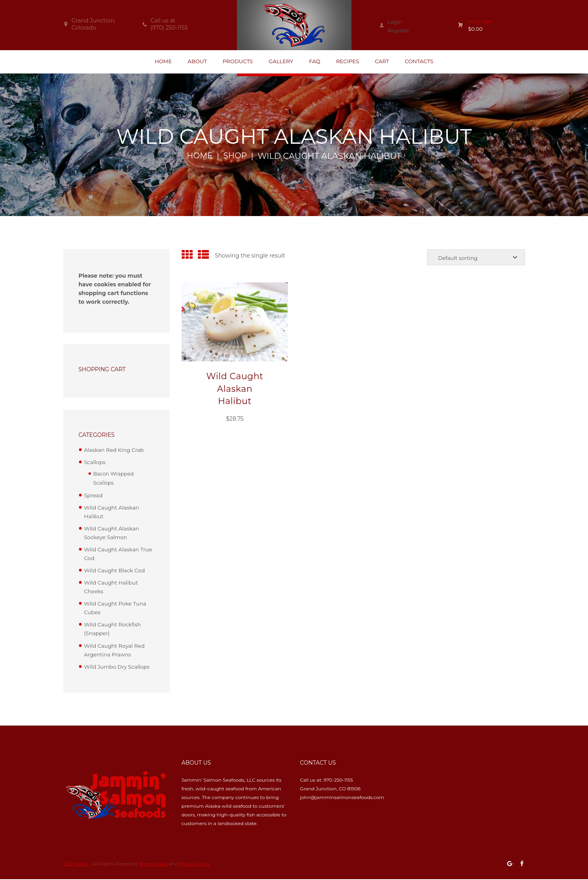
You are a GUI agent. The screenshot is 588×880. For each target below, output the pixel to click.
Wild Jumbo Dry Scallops (119, 667)
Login (395, 22)
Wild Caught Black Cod (116, 571)
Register (399, 30)
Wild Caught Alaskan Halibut (235, 390)
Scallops (95, 463)
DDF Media (77, 864)
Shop (236, 157)
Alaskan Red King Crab (116, 451)
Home (199, 157)
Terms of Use (155, 864)
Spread (94, 496)
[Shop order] (473, 259)
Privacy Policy (199, 864)
